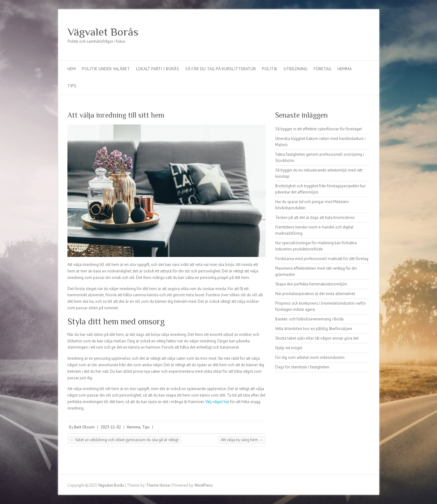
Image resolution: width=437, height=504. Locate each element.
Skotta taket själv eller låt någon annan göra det (317, 338)
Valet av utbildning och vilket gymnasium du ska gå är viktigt (124, 440)
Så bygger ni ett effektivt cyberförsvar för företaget (319, 129)
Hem (72, 69)
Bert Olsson (84, 427)
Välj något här (217, 402)
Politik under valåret (106, 69)
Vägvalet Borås (103, 32)
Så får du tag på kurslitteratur (221, 69)
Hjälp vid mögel (289, 348)
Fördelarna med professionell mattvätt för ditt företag (322, 259)
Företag (322, 69)
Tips (72, 86)
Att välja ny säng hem (242, 440)
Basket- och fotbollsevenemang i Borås (310, 319)
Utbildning (296, 69)
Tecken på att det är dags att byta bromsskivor (315, 217)
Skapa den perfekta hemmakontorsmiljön (311, 284)
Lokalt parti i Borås (158, 69)
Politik (270, 69)
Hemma (345, 69)
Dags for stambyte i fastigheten (302, 367)
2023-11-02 (111, 427)
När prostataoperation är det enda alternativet (315, 294)
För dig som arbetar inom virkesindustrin (310, 357)
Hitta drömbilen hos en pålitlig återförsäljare (314, 329)
